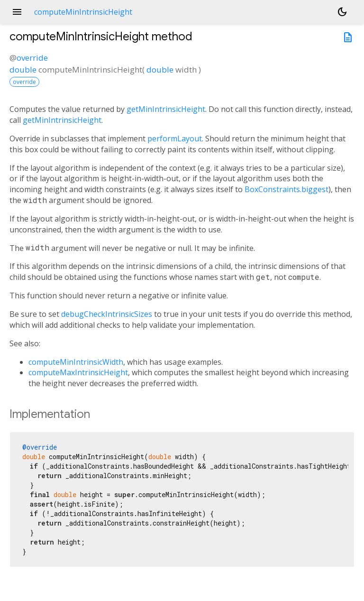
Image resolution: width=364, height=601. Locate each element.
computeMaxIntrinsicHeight (78, 372)
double (23, 69)
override (32, 58)
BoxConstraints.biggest (287, 189)
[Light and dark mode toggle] (342, 12)
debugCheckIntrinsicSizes (107, 314)
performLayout (175, 139)
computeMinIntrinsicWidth (76, 362)
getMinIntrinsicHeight (166, 109)
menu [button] (17, 12)
